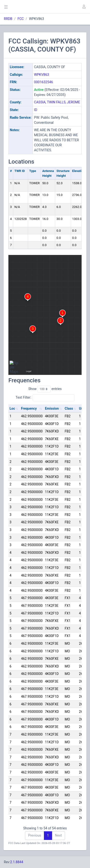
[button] (84, 7)
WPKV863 (42, 75)
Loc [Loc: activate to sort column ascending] (12, 408)
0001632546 (44, 82)
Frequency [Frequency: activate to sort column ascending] (29, 408)
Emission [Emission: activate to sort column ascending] (52, 408)
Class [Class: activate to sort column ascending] (69, 408)
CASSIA (40, 102)
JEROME (73, 102)
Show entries (45, 389)
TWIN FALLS (56, 102)
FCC (21, 19)
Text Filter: (45, 398)
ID (36, 110)
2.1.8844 (17, 862)
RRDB (8, 19)
